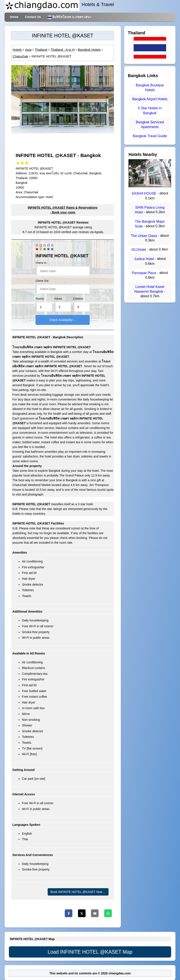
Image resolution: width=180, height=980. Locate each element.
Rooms (40, 299)
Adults (58, 299)
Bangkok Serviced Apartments (150, 125)
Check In (41, 263)
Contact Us (33, 17)
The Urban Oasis (144, 236)
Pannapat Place (144, 273)
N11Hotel (139, 250)
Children (78, 299)
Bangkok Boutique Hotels (150, 88)
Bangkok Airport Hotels (150, 99)
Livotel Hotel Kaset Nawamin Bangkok (149, 289)
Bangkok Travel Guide (150, 136)
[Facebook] (69, 913)
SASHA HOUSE (144, 194)
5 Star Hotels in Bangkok (150, 111)
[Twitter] (82, 913)
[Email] (95, 913)
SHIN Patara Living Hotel (150, 210)
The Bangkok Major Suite (150, 224)
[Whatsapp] (108, 913)
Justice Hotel (144, 259)
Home (14, 17)
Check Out (42, 281)
